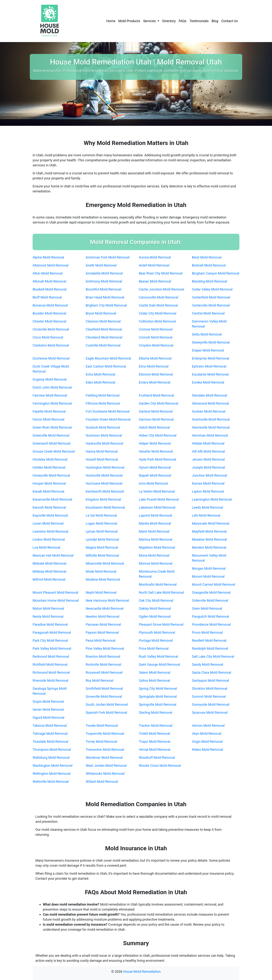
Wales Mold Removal (207, 750)
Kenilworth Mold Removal (105, 491)
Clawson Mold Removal (103, 321)
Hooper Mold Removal (49, 483)
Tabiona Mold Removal (50, 726)
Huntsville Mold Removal (104, 475)
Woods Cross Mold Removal (160, 766)
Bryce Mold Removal (101, 313)
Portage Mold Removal (156, 640)
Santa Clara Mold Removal (212, 672)
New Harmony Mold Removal (107, 600)
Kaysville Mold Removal (50, 515)
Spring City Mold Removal (158, 688)
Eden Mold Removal (100, 382)
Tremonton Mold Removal (105, 750)
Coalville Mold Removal (103, 345)
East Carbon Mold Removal (106, 366)
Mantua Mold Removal (156, 539)
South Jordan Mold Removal (107, 704)
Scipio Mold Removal (48, 702)
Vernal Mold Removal (155, 750)
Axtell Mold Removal (154, 265)
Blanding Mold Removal (209, 281)
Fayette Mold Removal (49, 411)
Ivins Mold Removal (153, 483)
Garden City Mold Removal (158, 403)
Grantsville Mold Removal (211, 419)
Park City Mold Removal (50, 640)
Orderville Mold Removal (210, 600)
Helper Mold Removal (155, 443)
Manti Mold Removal (154, 531)
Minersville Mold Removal (105, 563)
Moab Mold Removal (101, 571)
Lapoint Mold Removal (155, 515)
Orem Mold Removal (207, 608)
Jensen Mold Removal (208, 459)
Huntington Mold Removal (105, 467)
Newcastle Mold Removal (105, 608)
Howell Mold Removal (102, 459)
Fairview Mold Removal (50, 395)
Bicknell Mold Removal (209, 265)
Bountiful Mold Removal (103, 289)
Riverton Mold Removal (103, 656)
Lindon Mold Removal (49, 539)
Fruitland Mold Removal (156, 395)
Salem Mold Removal (155, 672)
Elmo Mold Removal (154, 366)
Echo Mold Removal (100, 374)
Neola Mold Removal (48, 616)
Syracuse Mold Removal (210, 712)
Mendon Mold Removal (209, 547)
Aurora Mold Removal (155, 257)
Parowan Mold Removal (103, 624)
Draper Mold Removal (208, 350)
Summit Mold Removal (209, 696)
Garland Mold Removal (156, 411)
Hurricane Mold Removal (104, 483)
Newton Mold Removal (103, 616)
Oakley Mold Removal (155, 608)
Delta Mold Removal (207, 334)
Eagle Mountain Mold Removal (108, 358)
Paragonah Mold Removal (52, 632)
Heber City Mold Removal (158, 435)
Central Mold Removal (208, 313)
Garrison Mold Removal (156, 419)
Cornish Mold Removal (156, 337)
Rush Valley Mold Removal (158, 656)
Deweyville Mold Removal (211, 342)
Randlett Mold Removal (209, 640)
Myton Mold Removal (48, 608)
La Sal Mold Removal (101, 515)
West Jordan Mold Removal (106, 766)
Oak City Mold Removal (156, 600)
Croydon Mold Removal (156, 345)
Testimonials (199, 21)
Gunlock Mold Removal (103, 427)
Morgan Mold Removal (209, 568)
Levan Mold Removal (48, 523)
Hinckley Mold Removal (50, 459)
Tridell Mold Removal (154, 734)
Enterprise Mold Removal (211, 358)
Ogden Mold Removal (155, 616)
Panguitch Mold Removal (210, 616)
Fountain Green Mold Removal (108, 419)
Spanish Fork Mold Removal (106, 712)
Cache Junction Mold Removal (161, 289)
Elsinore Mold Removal (156, 374)
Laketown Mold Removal (157, 507)
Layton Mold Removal (208, 491)
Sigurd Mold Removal (48, 718)
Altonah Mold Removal (49, 281)
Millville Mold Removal (102, 555)
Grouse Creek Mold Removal (54, 451)
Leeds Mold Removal (207, 507)
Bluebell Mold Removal (50, 289)
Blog (215, 21)
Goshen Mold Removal (209, 411)
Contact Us (230, 21)
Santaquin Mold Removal (210, 680)
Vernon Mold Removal (208, 726)
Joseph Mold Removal (208, 467)
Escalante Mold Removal (210, 374)
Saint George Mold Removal (159, 664)
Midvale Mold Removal (49, 563)
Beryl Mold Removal (207, 257)
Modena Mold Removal (103, 579)
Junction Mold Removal (209, 475)
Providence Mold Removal (211, 624)
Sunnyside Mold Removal (211, 704)
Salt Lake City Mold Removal (213, 656)
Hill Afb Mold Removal (208, 451)
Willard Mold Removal (102, 782)
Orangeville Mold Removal (211, 592)
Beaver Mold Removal (155, 281)
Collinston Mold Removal (157, 321)
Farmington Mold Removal (52, 403)
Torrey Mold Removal (101, 742)
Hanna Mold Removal (102, 451)
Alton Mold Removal (48, 273)
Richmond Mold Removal (51, 672)
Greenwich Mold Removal (52, 443)
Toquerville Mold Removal (105, 734)
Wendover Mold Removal (104, 758)
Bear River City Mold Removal (161, 273)
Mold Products (129, 21)
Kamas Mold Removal (208, 483)
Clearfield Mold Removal (104, 329)
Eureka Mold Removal (208, 382)
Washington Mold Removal (53, 766)
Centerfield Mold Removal (211, 297)
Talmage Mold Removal (50, 734)
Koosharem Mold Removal (105, 507)
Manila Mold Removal (155, 523)
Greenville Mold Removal (51, 435)
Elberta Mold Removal (155, 358)
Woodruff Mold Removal (157, 758)
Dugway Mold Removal (50, 379)
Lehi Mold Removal (206, 515)
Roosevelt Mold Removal (104, 672)
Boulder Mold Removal (49, 313)
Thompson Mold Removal (52, 750)
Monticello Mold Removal (158, 584)
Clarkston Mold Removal (51, 345)
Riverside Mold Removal (50, 680)
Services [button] (150, 21)
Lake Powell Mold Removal (159, 499)
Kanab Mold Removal (48, 491)
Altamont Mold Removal (50, 265)
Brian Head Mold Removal (105, 297)
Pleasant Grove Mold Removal (161, 624)
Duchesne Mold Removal (51, 358)
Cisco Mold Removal (48, 337)
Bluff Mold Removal (47, 297)
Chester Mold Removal (49, 321)
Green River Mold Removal (52, 427)
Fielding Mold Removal (103, 395)
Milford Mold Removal (49, 579)
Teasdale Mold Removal (50, 742)
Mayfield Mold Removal (209, 531)
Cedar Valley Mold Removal (212, 289)
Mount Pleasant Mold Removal (55, 592)
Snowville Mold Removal (104, 696)
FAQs (183, 21)
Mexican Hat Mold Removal (53, 555)
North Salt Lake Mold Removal (161, 592)
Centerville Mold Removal (211, 305)
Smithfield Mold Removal (104, 688)
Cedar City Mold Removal (158, 313)
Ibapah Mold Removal (155, 475)
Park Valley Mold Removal (52, 648)
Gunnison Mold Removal (104, 435)
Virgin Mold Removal (207, 742)
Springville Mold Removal (158, 704)
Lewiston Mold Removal (50, 531)
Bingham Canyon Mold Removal (216, 273)
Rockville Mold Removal (103, 664)
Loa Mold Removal (46, 547)
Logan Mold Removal (101, 523)
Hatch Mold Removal (154, 427)
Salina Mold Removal (154, 680)
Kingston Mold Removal (103, 499)
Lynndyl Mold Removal (102, 539)
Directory (169, 21)
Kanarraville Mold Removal (52, 499)
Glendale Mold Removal (209, 395)
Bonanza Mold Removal (50, 305)
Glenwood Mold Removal (210, 403)
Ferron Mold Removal (48, 419)
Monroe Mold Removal (156, 563)
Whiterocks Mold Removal (105, 774)
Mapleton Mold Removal (157, 547)
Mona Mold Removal (154, 555)
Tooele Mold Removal (102, 726)
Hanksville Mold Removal (104, 443)
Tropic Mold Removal (155, 742)
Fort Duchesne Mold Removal (108, 411)
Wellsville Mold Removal (51, 782)
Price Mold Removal (154, 648)
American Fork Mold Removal (108, 257)
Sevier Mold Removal (48, 710)
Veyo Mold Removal (207, 734)
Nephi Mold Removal (101, 592)
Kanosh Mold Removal (49, 507)
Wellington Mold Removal (52, 774)
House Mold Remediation (142, 972)
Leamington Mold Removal (212, 499)
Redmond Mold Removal (51, 656)
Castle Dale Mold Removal (158, 305)
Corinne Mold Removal (156, 329)
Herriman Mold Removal (210, 435)
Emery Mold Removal (155, 382)
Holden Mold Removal (49, 467)
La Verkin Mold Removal (157, 491)
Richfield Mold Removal (50, 664)
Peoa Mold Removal (101, 640)
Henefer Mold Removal (156, 451)
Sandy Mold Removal (208, 664)
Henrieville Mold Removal (211, 427)
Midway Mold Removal (49, 571)
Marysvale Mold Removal (211, 523)
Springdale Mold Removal (158, 696)
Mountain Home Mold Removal (56, 600)
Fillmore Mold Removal (103, 403)
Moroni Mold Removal (208, 576)
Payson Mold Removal (102, 632)
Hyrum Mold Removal (155, 467)
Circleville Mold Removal (51, 329)
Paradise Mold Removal (50, 624)
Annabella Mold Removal (104, 273)
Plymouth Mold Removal (157, 632)
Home (111, 21)
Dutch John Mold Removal (52, 387)
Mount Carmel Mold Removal (214, 584)
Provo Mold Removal (207, 632)
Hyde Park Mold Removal (157, 459)
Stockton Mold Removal (210, 688)
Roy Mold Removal (100, 680)
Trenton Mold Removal (156, 726)
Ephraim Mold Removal (209, 366)
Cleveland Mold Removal (104, 337)
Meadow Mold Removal (209, 539)
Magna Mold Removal (102, 547)
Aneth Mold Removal (101, 265)
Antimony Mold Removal (104, 281)
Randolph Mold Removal (210, 648)
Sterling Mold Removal (156, 712)
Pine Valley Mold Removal (105, 648)
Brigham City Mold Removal (106, 305)
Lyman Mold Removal (102, 531)
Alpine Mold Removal (48, 257)
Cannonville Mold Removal (159, 297)
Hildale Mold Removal (208, 443)
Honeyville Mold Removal (51, 475)
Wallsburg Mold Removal (51, 758)
